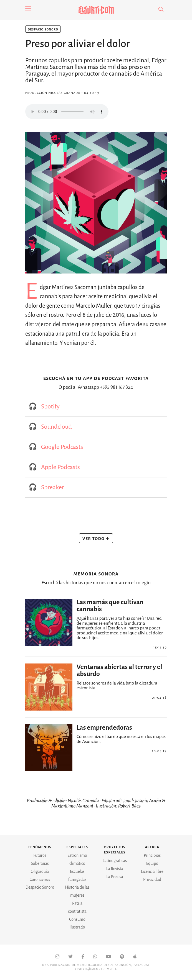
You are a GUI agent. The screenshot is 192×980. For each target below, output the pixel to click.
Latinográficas (115, 861)
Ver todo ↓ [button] (96, 538)
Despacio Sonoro (43, 29)
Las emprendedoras (104, 728)
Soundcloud (56, 427)
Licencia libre (152, 871)
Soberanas (40, 863)
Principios (152, 855)
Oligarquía (40, 871)
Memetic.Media (90, 964)
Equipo (152, 863)
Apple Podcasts (60, 467)
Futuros (40, 855)
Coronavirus (40, 879)
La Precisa (115, 877)
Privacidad (152, 879)
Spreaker (53, 487)
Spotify (50, 407)
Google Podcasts (62, 447)
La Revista (115, 869)
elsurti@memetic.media (96, 969)
